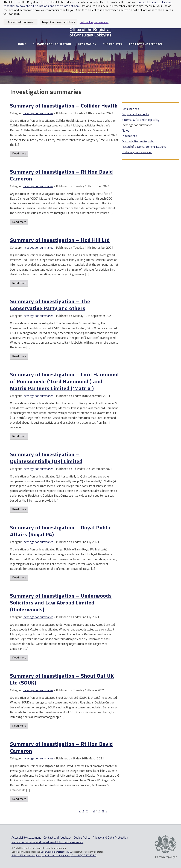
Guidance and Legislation (52, 44)
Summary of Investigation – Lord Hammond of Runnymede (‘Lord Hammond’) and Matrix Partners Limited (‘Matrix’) (64, 381)
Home (22, 44)
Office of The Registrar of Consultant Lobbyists (90, 32)
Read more (19, 154)
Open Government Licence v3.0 (56, 852)
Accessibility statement (26, 838)
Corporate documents (135, 114)
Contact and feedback (146, 44)
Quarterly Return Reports (138, 141)
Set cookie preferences (94, 22)
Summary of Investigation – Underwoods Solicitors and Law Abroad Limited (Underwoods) (61, 603)
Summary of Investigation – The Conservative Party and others (50, 305)
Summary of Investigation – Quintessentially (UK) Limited (46, 458)
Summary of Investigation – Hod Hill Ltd (60, 240)
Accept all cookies (20, 22)
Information (87, 44)
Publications (129, 136)
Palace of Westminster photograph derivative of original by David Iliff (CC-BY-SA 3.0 (54, 855)
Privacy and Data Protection (110, 838)
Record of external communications (144, 147)
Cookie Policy (82, 838)
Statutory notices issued (137, 152)
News (125, 131)
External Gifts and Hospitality (141, 120)
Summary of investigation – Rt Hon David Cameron (62, 747)
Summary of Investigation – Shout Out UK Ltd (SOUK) (62, 679)
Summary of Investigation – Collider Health (64, 106)
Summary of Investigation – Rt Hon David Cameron (62, 175)
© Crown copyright (166, 857)
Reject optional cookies (59, 22)
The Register (113, 44)
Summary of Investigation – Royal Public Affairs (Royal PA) (61, 531)
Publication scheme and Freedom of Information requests (47, 842)
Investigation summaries (38, 113)
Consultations (130, 109)
